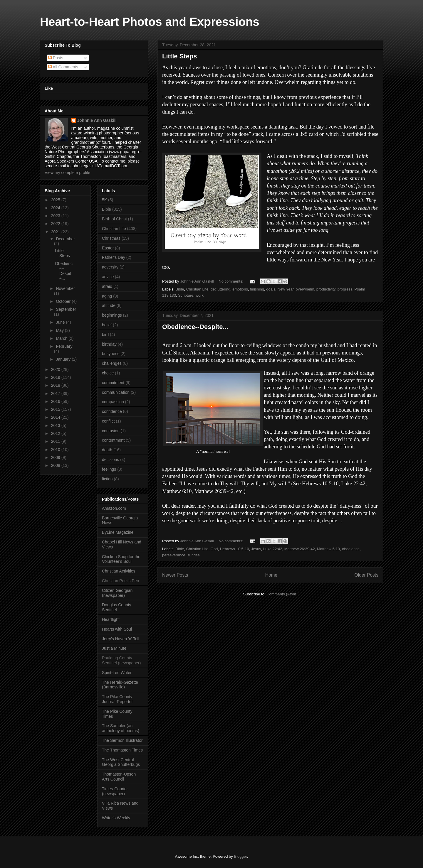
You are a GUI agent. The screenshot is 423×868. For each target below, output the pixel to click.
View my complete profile (67, 173)
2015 (56, 409)
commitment (113, 383)
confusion (111, 431)
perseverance (174, 555)
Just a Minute (114, 648)
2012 (56, 433)
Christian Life (197, 289)
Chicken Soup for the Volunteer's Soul (121, 559)
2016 (56, 401)
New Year (286, 289)
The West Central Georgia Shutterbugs (121, 762)
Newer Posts (175, 575)
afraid (107, 286)
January (64, 359)
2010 (56, 450)
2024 (56, 208)
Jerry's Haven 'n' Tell (121, 639)
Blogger (240, 856)
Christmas (111, 238)
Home (271, 575)
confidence (112, 411)
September (66, 309)
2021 (56, 232)
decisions (110, 460)
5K (104, 200)
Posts (56, 58)
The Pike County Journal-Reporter (117, 699)
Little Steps (180, 56)
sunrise (194, 555)
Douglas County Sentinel (117, 607)
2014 (56, 417)
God (214, 549)
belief (107, 325)
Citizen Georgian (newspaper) (117, 593)
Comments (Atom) (282, 594)
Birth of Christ (114, 219)
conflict (108, 421)
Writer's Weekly (116, 818)
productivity (326, 289)
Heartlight (111, 619)
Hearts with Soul (117, 629)
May (60, 330)
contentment (113, 440)
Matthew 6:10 (328, 549)
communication (116, 392)
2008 (56, 465)
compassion (113, 402)
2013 (56, 425)
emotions (240, 289)
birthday (109, 344)
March (62, 338)
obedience (351, 549)
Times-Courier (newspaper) (115, 791)
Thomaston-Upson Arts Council (119, 777)
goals (271, 289)
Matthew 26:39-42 (300, 549)
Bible (180, 289)
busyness (111, 354)
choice (108, 373)
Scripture (186, 295)
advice (108, 277)
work (200, 295)
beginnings (112, 315)
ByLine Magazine (118, 532)
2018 (56, 385)
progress (345, 289)
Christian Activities (119, 571)
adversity (110, 267)
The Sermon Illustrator (122, 740)
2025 (56, 200)
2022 (56, 224)
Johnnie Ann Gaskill (97, 120)
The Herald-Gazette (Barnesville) (120, 685)
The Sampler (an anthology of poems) (121, 728)
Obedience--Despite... (195, 327)
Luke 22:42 (273, 549)
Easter (108, 248)
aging (107, 296)
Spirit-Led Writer (117, 673)
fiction (107, 479)
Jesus (256, 549)
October (64, 301)
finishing (257, 289)
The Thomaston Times (122, 750)
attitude (109, 305)
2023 (56, 216)
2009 (56, 457)
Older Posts (366, 575)
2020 (56, 369)
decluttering (220, 289)
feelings (109, 469)
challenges (112, 363)
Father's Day (114, 257)
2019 (56, 377)
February (64, 346)
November (65, 288)
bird (105, 335)
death (107, 450)
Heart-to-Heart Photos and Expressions (150, 22)
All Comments (63, 67)
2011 (56, 441)
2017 (56, 394)
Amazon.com (114, 508)
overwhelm (305, 289)
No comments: (231, 281)
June (61, 322)
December (65, 239)
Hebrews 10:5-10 (235, 549)
